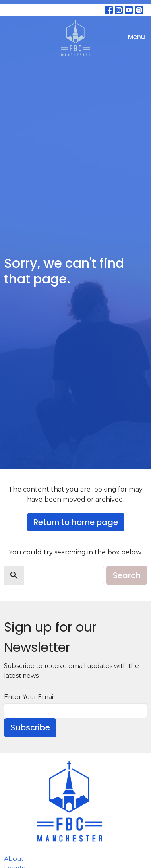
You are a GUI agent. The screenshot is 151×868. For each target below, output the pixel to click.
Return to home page (76, 522)
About (14, 859)
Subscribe (30, 727)
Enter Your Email (29, 697)
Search (127, 575)
